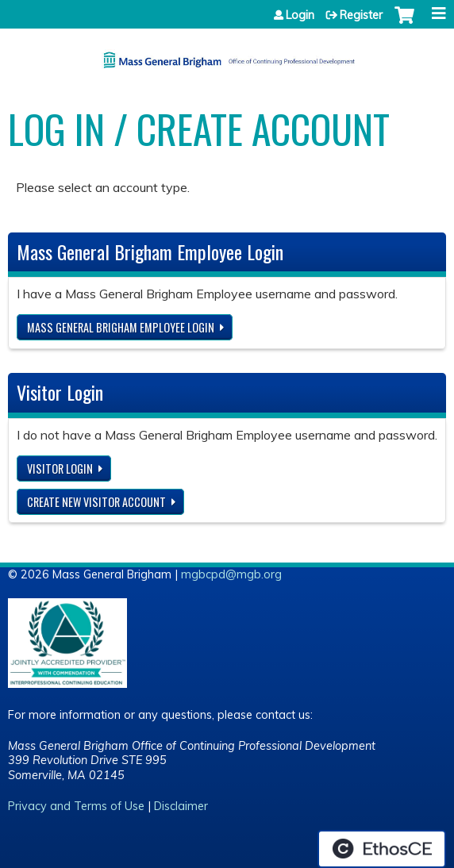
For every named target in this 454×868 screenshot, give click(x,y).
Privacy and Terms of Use (76, 806)
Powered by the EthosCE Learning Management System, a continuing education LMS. (382, 849)
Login (300, 15)
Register (361, 15)
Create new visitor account (96, 502)
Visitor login (60, 469)
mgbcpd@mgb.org (231, 574)
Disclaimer (181, 806)
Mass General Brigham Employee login (121, 327)
